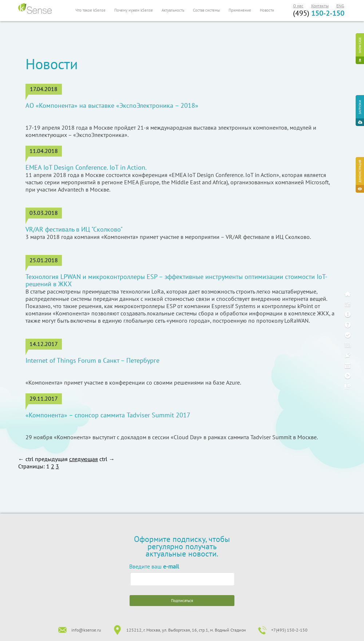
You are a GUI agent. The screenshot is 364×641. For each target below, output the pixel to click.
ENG (340, 6)
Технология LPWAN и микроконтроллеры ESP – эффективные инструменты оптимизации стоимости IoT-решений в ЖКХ (176, 280)
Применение (240, 10)
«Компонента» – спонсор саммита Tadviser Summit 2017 (108, 415)
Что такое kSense (90, 10)
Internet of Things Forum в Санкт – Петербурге (92, 361)
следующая (84, 459)
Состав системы (206, 10)
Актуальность (173, 10)
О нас (298, 6)
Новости (267, 10)
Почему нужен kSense (134, 10)
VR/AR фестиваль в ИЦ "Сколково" (74, 229)
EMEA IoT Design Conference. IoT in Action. (86, 168)
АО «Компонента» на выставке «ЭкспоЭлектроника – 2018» (112, 106)
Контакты (320, 6)
